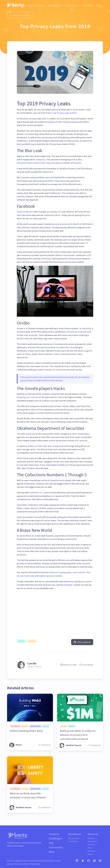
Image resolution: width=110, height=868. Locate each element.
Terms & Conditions (22, 862)
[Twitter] (83, 859)
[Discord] (77, 859)
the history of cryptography (59, 571)
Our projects (74, 837)
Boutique (92, 849)
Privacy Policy (35, 862)
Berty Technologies (16, 844)
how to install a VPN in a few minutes (45, 380)
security (32, 639)
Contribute (73, 840)
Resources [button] (72, 5)
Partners (91, 837)
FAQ (51, 841)
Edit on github (82, 640)
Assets (90, 852)
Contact (91, 843)
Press (90, 846)
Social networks (25, 211)
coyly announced (63, 223)
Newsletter (92, 840)
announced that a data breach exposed (36, 163)
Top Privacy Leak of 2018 (65, 113)
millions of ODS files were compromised (47, 445)
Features (54, 832)
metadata (68, 583)
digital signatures (48, 574)
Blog (99, 5)
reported (49, 177)
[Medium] (94, 859)
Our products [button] (38, 5)
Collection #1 (36, 491)
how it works (79, 571)
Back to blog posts (20, 15)
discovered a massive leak (79, 331)
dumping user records (28, 396)
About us (93, 832)
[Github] (89, 859)
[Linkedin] (100, 859)
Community (88, 5)
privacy (22, 639)
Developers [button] (56, 5)
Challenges (55, 837)
